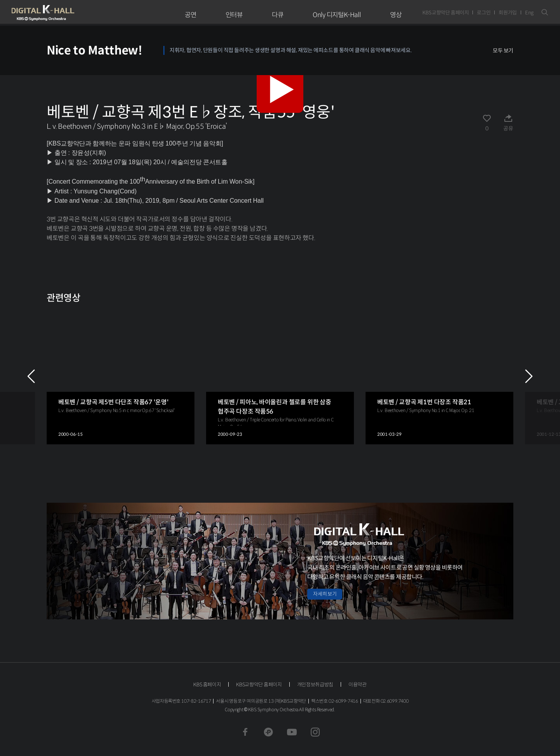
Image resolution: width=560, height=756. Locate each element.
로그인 (484, 13)
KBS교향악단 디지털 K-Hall (61, 13)
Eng (529, 13)
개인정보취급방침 (315, 685)
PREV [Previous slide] (31, 376)
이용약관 (358, 685)
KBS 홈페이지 (207, 685)
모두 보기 (503, 51)
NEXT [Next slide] (529, 376)
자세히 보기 (325, 594)
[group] (121, 376)
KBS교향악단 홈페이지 (445, 13)
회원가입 (508, 13)
